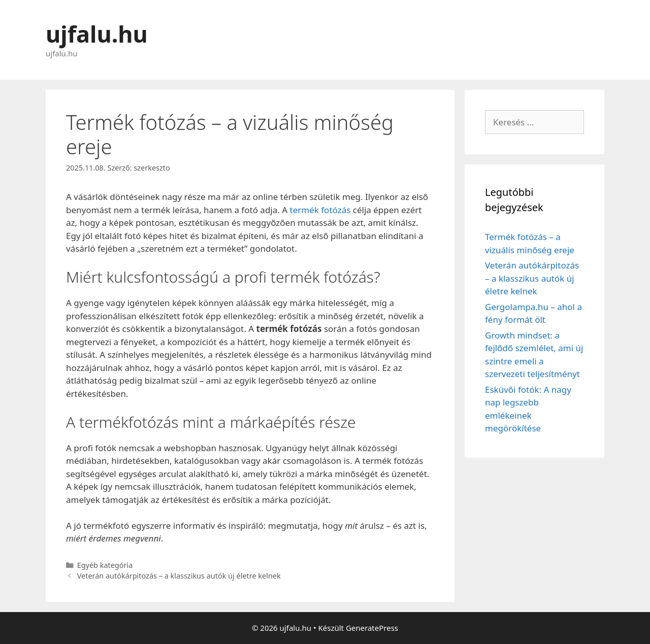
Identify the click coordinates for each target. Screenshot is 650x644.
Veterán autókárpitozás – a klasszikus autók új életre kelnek (179, 576)
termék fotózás (320, 210)
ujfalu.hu (97, 34)
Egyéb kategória (105, 565)
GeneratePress (372, 628)
